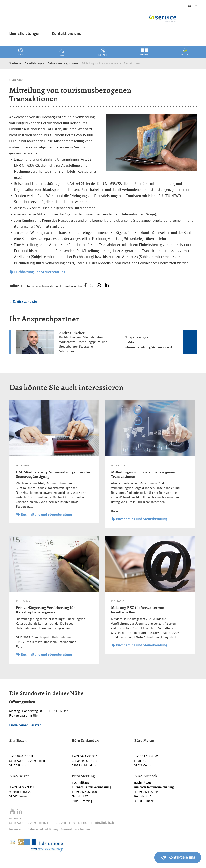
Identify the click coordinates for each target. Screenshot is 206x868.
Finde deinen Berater (25, 725)
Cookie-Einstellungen (75, 830)
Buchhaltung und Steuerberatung (38, 272)
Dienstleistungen (25, 34)
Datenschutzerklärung (42, 830)
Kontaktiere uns (66, 34)
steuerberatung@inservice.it (149, 347)
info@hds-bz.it (104, 823)
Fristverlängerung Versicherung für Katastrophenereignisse (45, 610)
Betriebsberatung (58, 63)
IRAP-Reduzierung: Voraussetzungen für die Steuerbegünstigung (53, 474)
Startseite (15, 63)
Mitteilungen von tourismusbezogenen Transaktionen (143, 474)
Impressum (17, 830)
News (75, 63)
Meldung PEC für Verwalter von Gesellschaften (138, 610)
